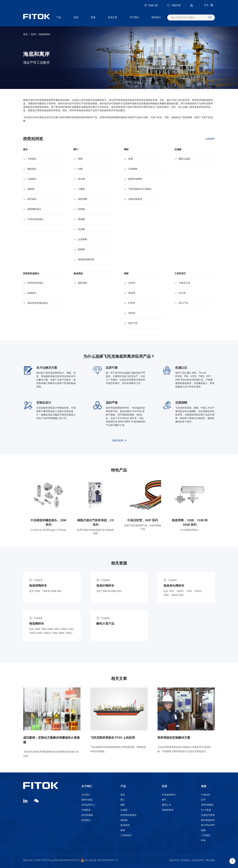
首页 (25, 34)
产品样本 (206, 795)
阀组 (123, 805)
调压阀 (124, 820)
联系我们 (156, 17)
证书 (203, 800)
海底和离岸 (44, 34)
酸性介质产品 (105, 624)
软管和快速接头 (129, 815)
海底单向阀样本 (174, 586)
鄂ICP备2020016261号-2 (67, 860)
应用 (76, 17)
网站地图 (210, 860)
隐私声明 (174, 860)
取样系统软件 (208, 820)
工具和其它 (126, 835)
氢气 (164, 800)
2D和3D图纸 (207, 805)
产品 (59, 17)
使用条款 (185, 860)
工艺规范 (206, 835)
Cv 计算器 (206, 810)
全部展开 (210, 139)
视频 (203, 830)
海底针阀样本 (105, 586)
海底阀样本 (37, 624)
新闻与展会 (87, 800)
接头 (123, 795)
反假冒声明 (198, 860)
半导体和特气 (169, 795)
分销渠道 (86, 810)
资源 (93, 17)
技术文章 (113, 17)
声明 (203, 840)
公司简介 (86, 795)
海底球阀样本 (38, 586)
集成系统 (125, 825)
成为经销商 (87, 815)
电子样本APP (208, 825)
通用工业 (166, 805)
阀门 (123, 800)
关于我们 (134, 17)
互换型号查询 (208, 815)
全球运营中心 (88, 805)
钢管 (123, 830)
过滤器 (124, 810)
